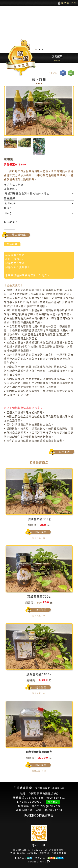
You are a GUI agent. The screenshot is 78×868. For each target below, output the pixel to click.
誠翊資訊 (44, 853)
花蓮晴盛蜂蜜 (56, 850)
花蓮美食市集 (59, 853)
